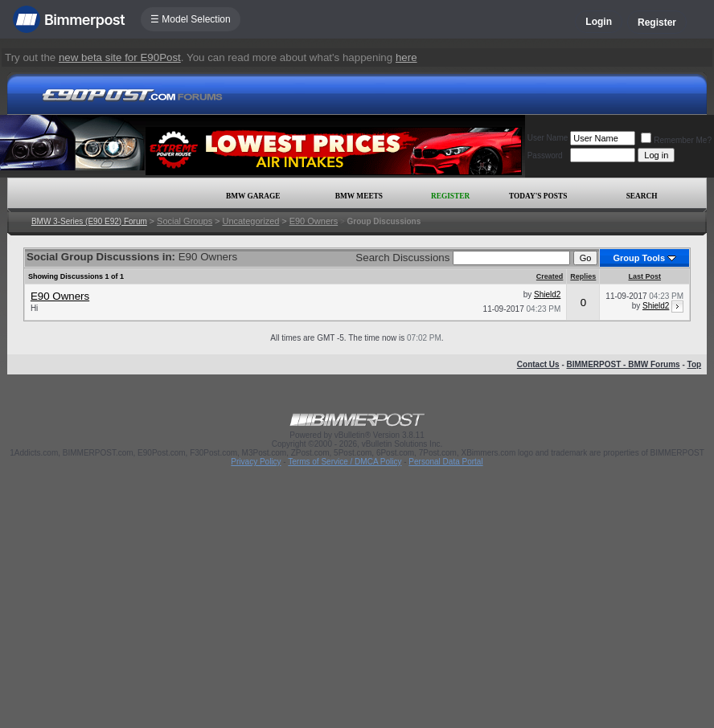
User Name (548, 138)
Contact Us (538, 364)
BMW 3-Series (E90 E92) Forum (89, 221)
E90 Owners (314, 221)
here (406, 57)
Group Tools (639, 258)
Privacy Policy (256, 462)
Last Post (644, 276)
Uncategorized (250, 221)
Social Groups (185, 221)
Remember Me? (676, 140)
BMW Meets (359, 196)
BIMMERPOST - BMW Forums (624, 364)
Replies (583, 276)
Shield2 (547, 294)
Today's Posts (538, 196)
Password (545, 155)
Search (642, 196)
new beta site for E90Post (120, 57)
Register (657, 22)
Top (695, 364)
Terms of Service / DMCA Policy (345, 462)
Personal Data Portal (445, 462)
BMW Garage (253, 196)
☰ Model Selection (191, 19)
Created (550, 276)
